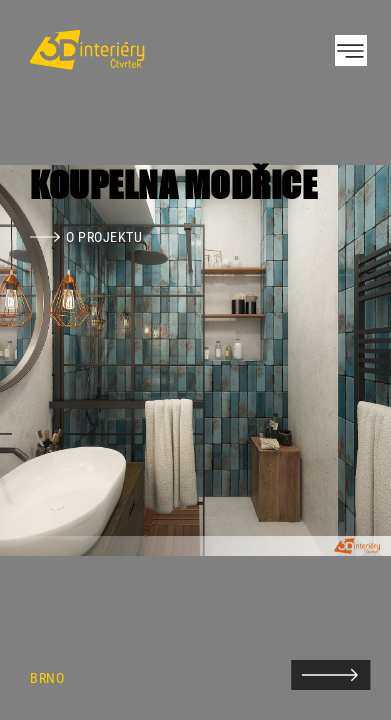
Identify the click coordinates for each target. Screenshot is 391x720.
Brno (47, 678)
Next (341, 360)
